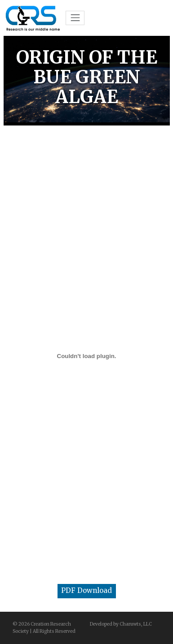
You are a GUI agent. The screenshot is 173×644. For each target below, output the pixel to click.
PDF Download (86, 590)
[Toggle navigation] (75, 18)
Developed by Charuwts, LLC (121, 624)
